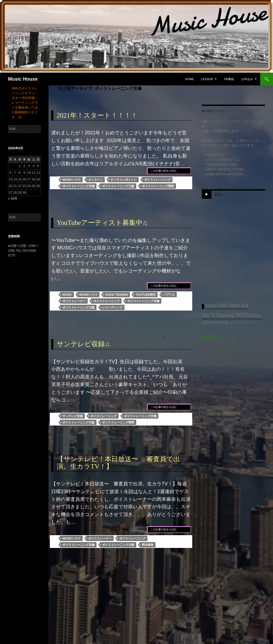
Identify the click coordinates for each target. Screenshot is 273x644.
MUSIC (67, 295)
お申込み (247, 79)
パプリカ (169, 295)
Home (189, 79)
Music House (23, 79)
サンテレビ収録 (73, 416)
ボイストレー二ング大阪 (118, 545)
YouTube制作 (146, 295)
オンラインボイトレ (124, 180)
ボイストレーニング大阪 (118, 186)
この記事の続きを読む (164, 171)
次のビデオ (212, 337)
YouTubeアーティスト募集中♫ (102, 223)
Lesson (207, 79)
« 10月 (13, 199)
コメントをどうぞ (241, 323)
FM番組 (229, 79)
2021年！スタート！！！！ (97, 115)
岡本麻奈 (148, 545)
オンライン (96, 180)
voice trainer (117, 295)
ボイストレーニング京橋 (79, 186)
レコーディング (112, 307)
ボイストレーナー (74, 301)
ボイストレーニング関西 (158, 186)
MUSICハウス (71, 180)
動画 (218, 195)
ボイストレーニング (157, 180)
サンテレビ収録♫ (83, 344)
